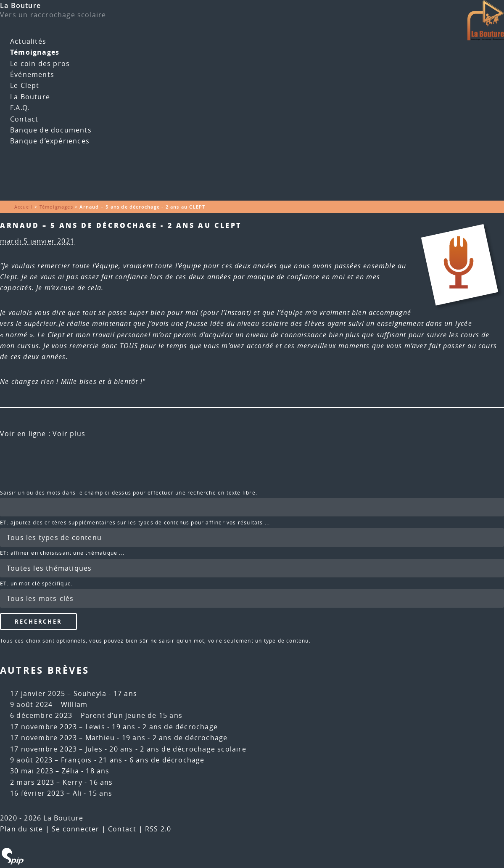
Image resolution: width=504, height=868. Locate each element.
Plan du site (21, 829)
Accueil (24, 207)
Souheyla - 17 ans (105, 693)
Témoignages (35, 52)
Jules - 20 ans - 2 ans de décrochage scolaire (166, 749)
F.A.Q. (20, 108)
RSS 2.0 (158, 829)
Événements (32, 74)
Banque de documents (51, 130)
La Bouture (20, 5)
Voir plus (69, 434)
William (74, 704)
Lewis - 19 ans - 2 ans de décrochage (152, 727)
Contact (24, 119)
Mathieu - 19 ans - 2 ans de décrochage (157, 738)
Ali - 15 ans (92, 793)
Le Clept (25, 85)
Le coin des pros (40, 64)
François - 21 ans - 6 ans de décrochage (133, 760)
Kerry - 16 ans (88, 782)
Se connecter (75, 829)
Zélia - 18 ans (86, 771)
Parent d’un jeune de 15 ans (132, 715)
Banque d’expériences (50, 141)
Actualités (28, 41)
